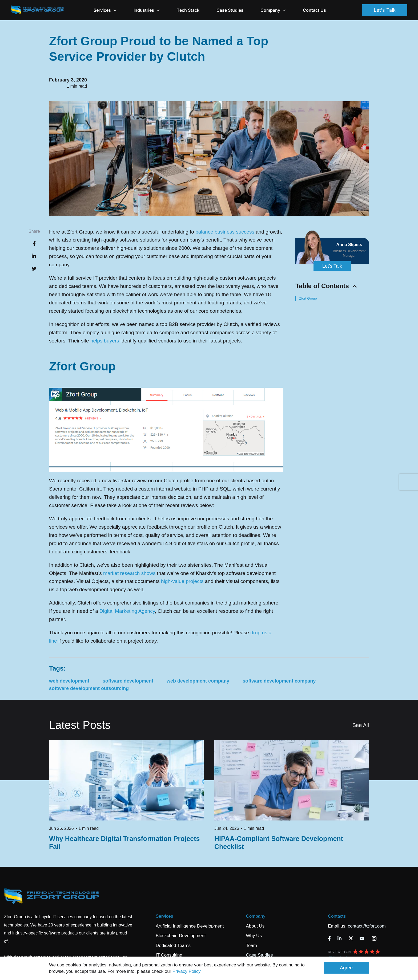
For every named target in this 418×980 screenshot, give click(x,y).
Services (164, 916)
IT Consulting (169, 955)
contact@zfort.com (367, 926)
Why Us (254, 936)
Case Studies (230, 10)
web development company (198, 681)
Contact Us (314, 10)
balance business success (225, 232)
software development (128, 681)
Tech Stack (188, 10)
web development (69, 681)
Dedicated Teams (173, 946)
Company (273, 10)
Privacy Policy (186, 971)
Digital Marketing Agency (127, 611)
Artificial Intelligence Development (190, 926)
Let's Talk (385, 10)
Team (251, 946)
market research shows (129, 573)
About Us (255, 926)
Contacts (337, 916)
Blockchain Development (181, 936)
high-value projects (182, 581)
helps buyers (105, 341)
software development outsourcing (89, 688)
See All (361, 725)
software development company (279, 681)
